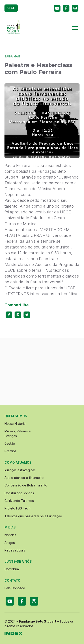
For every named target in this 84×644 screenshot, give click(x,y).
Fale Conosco (15, 588)
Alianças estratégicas (20, 470)
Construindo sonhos (19, 493)
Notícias (10, 535)
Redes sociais (15, 550)
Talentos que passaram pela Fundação (33, 516)
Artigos (10, 543)
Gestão (10, 443)
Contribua (12, 569)
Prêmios (10, 451)
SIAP (11, 8)
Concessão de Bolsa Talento (26, 485)
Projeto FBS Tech (17, 508)
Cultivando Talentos (19, 501)
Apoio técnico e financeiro (24, 478)
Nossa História (15, 424)
